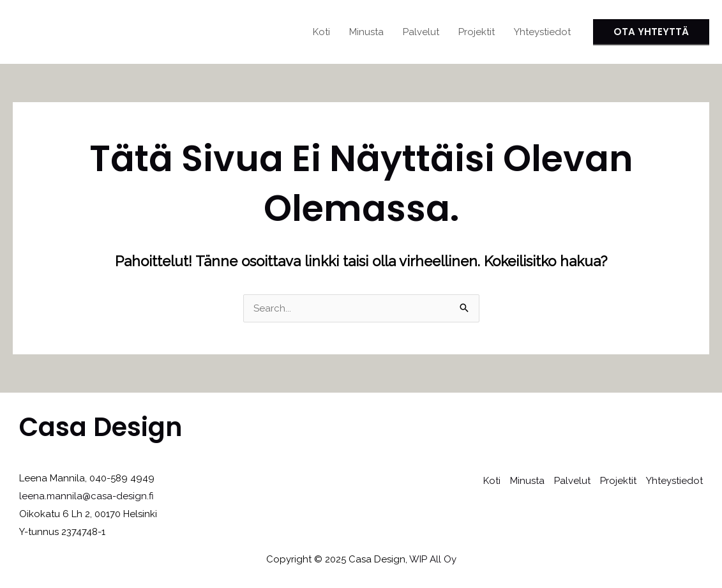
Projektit (477, 32)
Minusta (366, 32)
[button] (651, 32)
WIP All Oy (433, 559)
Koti (321, 32)
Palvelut (421, 32)
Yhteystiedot (542, 32)
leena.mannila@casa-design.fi (86, 496)
